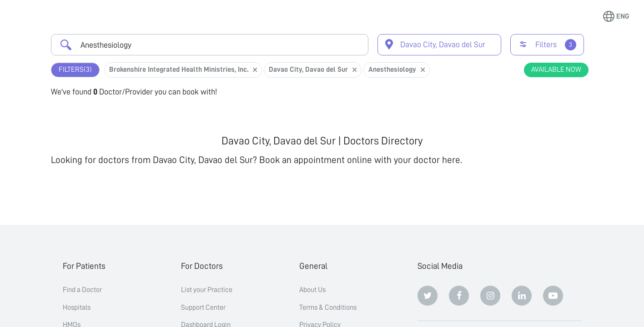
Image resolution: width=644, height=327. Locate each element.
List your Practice (207, 290)
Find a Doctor (82, 290)
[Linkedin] (522, 296)
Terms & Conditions (328, 307)
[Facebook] (459, 296)
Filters (75, 70)
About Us (312, 290)
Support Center (203, 307)
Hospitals (77, 307)
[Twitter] (428, 296)
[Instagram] (490, 296)
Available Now (556, 69)
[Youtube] (553, 296)
